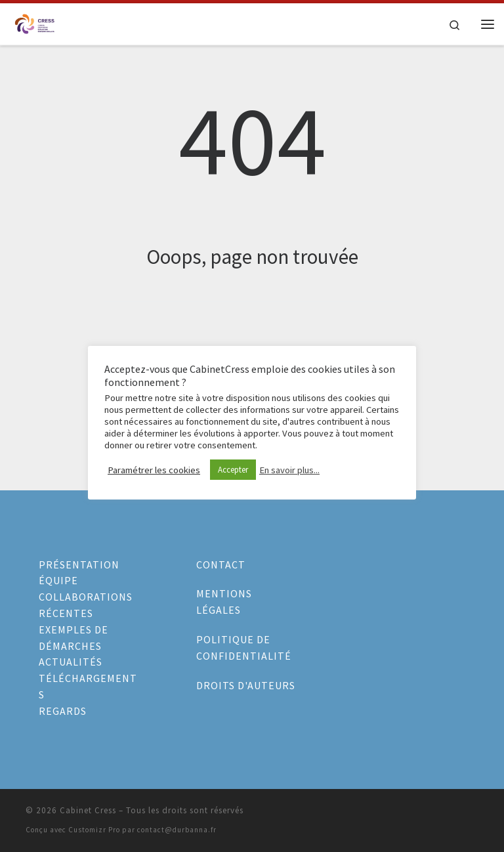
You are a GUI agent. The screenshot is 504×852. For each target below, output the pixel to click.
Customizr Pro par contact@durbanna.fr (142, 830)
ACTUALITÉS (71, 662)
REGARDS (63, 711)
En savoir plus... (289, 470)
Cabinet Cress (88, 810)
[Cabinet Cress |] (34, 22)
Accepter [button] (233, 470)
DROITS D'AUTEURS (246, 685)
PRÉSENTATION (79, 564)
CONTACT (221, 564)
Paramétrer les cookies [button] (154, 470)
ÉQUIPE (58, 580)
